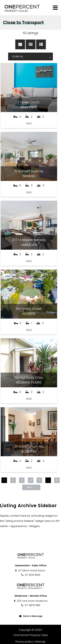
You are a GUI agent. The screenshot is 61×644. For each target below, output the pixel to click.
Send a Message (31, 616)
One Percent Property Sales (31, 635)
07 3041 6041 (30, 575)
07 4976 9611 (30, 605)
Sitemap (40, 642)
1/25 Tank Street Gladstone (30, 601)
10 (57, 480)
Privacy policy (24, 642)
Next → (31, 487)
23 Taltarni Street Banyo (30, 571)
